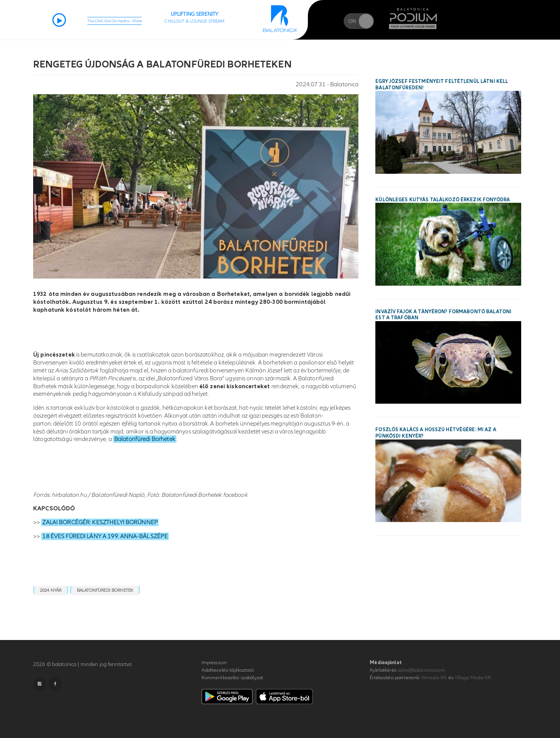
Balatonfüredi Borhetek (145, 439)
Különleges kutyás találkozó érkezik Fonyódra (443, 200)
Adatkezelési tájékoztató (228, 670)
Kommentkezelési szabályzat (232, 678)
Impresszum (214, 663)
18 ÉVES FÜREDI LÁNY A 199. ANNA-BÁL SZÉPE (105, 536)
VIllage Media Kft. (473, 678)
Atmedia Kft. (435, 678)
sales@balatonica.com (422, 670)
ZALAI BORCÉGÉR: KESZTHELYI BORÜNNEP (100, 522)
